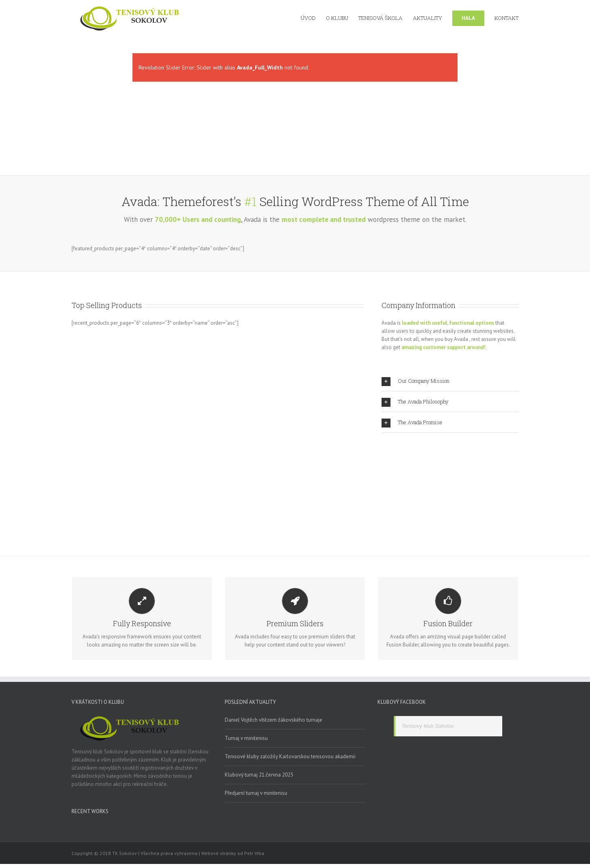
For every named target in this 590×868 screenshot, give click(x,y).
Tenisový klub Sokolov (427, 726)
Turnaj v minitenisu (246, 738)
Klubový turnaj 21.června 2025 (259, 775)
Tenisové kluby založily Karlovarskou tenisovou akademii (290, 756)
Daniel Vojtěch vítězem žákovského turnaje (273, 720)
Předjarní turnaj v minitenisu (256, 793)
